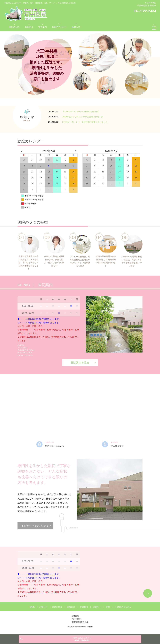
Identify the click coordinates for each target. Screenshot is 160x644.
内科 (108, 607)
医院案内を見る (80, 363)
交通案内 (84, 607)
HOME (32, 607)
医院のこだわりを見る (35, 526)
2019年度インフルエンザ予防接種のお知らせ (82, 117)
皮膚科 (96, 607)
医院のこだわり (124, 607)
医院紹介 (71, 607)
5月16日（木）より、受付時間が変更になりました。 (86, 122)
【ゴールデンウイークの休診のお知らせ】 (81, 112)
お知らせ (43, 607)
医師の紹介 (57, 607)
